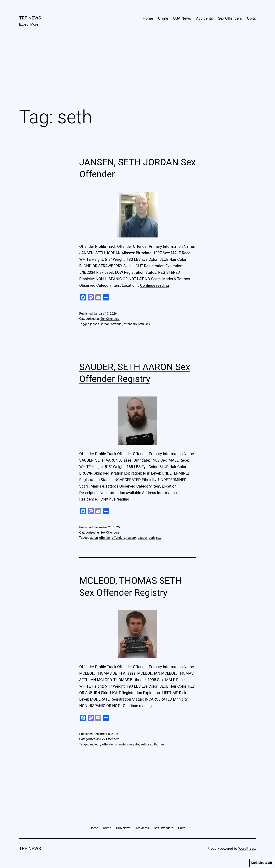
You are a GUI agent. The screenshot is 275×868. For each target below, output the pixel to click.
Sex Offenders (230, 18)
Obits (251, 18)
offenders (130, 324)
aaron (94, 538)
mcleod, (95, 744)
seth (141, 324)
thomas (159, 744)
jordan (105, 324)
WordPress (247, 848)
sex (148, 324)
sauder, (143, 538)
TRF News (30, 18)
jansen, (95, 324)
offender (117, 324)
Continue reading (154, 285)
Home (148, 18)
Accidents (204, 18)
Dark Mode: (262, 863)
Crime (163, 18)
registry (131, 538)
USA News (182, 18)
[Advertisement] (137, 73)
